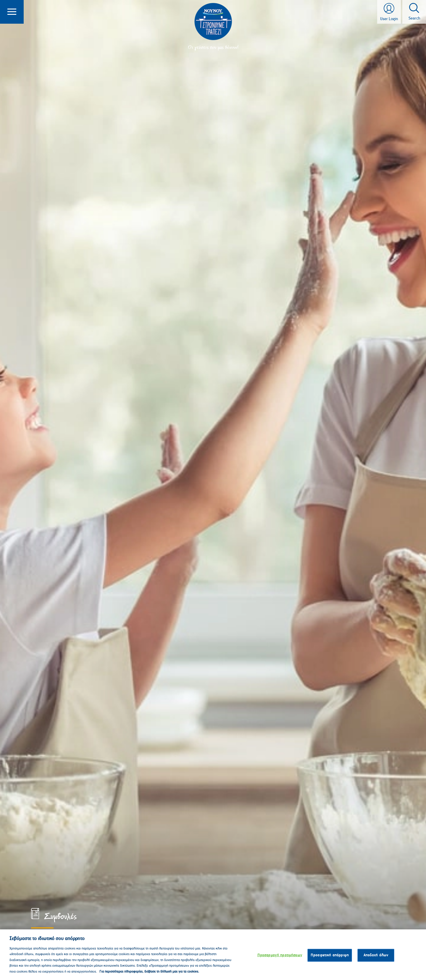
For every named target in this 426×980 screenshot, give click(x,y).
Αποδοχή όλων (376, 957)
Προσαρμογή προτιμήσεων (280, 957)
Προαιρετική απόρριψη (330, 957)
